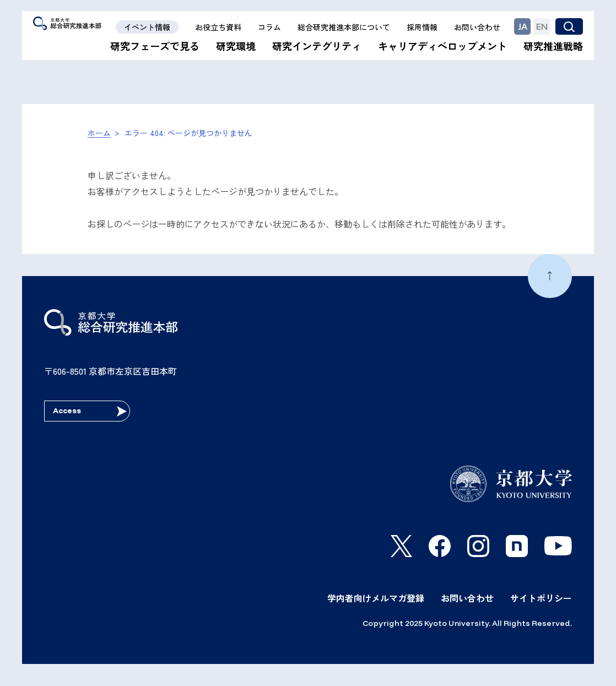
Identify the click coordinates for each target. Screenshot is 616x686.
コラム (269, 27)
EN (542, 26)
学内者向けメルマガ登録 (376, 598)
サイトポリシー (541, 598)
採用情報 (422, 27)
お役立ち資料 (218, 27)
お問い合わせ (477, 27)
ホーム (99, 133)
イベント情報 (147, 27)
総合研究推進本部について (344, 27)
